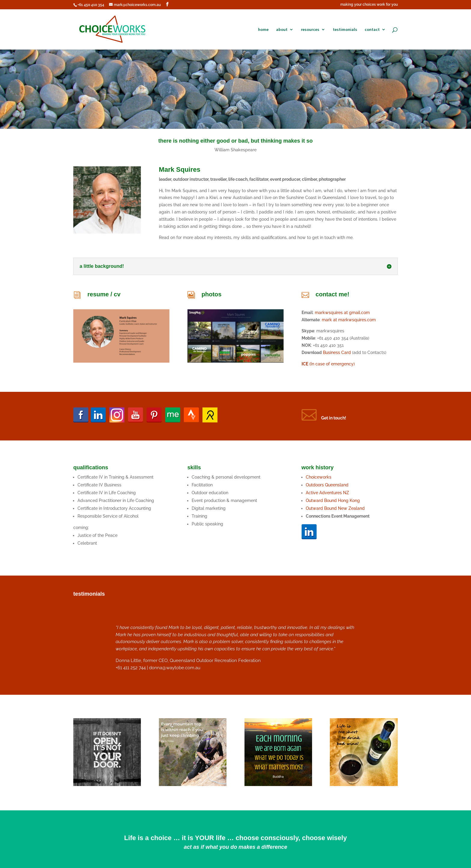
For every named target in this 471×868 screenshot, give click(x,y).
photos (212, 294)
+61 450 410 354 (91, 5)
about (282, 30)
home (263, 30)
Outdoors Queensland (327, 485)
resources (310, 30)
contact (372, 30)
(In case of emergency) (328, 364)
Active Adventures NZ (327, 493)
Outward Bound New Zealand (335, 508)
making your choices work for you (369, 5)
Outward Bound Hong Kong (333, 501)
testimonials (345, 30)
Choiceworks (319, 477)
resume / (101, 294)
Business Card (337, 352)
